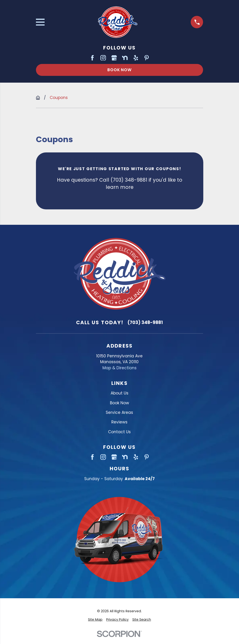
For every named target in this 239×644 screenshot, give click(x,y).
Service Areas (119, 412)
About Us (119, 393)
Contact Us (119, 432)
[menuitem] (95, 620)
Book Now (119, 70)
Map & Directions (119, 368)
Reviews (119, 422)
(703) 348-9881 (145, 322)
